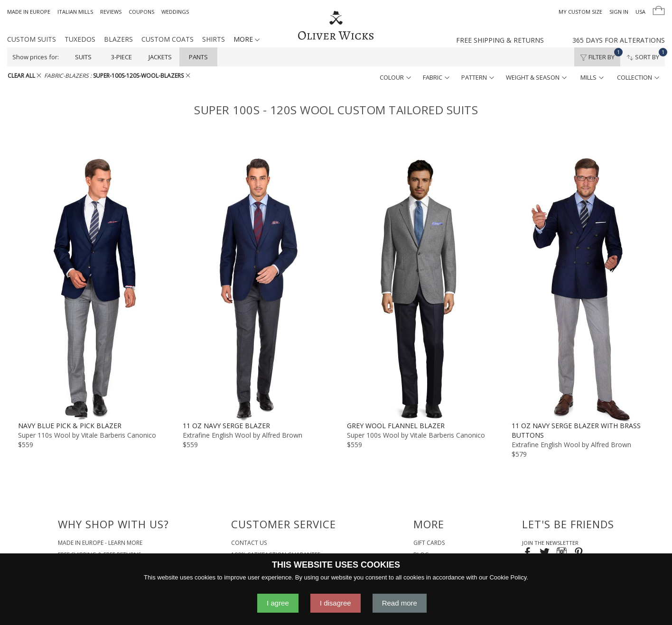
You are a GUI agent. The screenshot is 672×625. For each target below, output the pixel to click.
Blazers (118, 39)
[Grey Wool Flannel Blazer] (418, 289)
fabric (436, 77)
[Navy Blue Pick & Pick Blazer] (89, 289)
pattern (478, 77)
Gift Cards (429, 543)
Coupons (141, 12)
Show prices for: (36, 57)
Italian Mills (75, 12)
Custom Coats (168, 39)
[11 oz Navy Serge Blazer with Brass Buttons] (583, 289)
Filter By (600, 55)
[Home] (336, 26)
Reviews (111, 12)
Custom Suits (32, 39)
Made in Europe (29, 12)
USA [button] (640, 12)
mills (592, 77)
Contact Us (249, 543)
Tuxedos (80, 39)
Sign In (619, 12)
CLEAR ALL (24, 76)
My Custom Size (580, 12)
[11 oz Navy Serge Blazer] (254, 289)
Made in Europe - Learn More (100, 543)
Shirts (214, 39)
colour (395, 77)
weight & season (536, 77)
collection (638, 77)
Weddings (175, 12)
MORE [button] (247, 39)
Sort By (646, 55)
